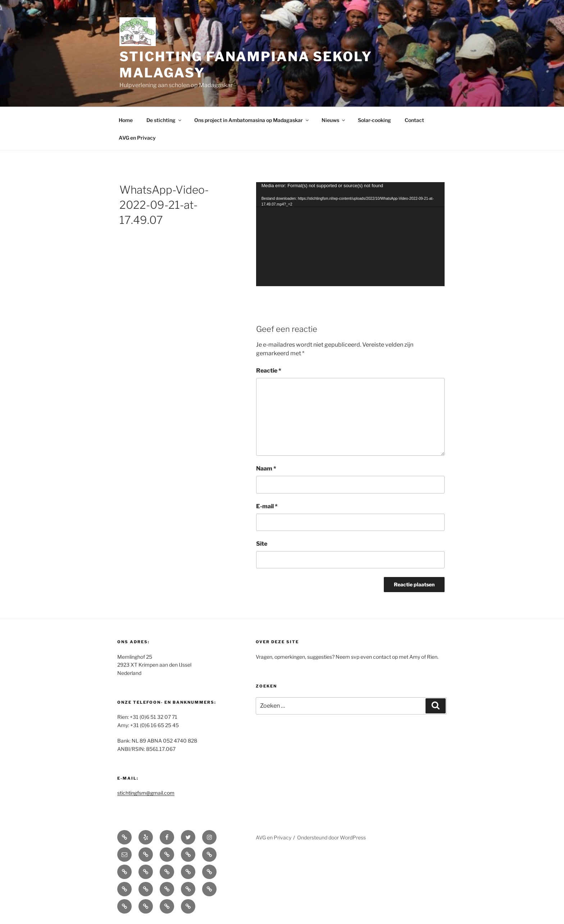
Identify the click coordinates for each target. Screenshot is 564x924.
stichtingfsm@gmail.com (146, 793)
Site (262, 544)
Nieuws (334, 120)
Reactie (269, 371)
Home (126, 120)
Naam (266, 468)
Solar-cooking (374, 120)
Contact (414, 120)
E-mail (267, 506)
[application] (350, 234)
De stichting (164, 120)
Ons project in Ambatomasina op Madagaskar (252, 120)
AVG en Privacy (137, 138)
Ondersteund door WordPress (331, 837)
